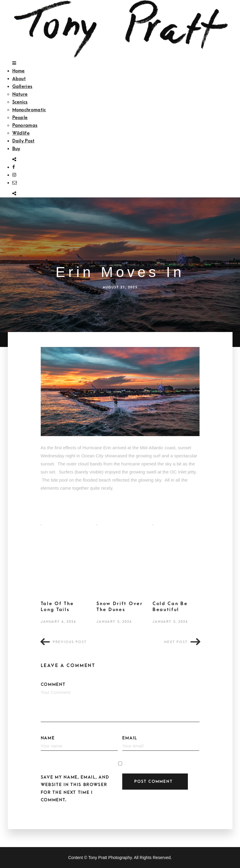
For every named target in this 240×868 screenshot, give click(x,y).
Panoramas (25, 125)
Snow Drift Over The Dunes (120, 607)
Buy (16, 149)
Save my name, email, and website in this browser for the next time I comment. (75, 789)
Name (79, 743)
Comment (120, 702)
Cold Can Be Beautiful (170, 607)
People (20, 118)
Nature (20, 94)
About (19, 79)
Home (19, 71)
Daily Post (24, 141)
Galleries (22, 86)
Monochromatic (29, 110)
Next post (176, 642)
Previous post (70, 642)
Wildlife (21, 133)
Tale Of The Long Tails (57, 607)
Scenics (20, 102)
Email (161, 743)
